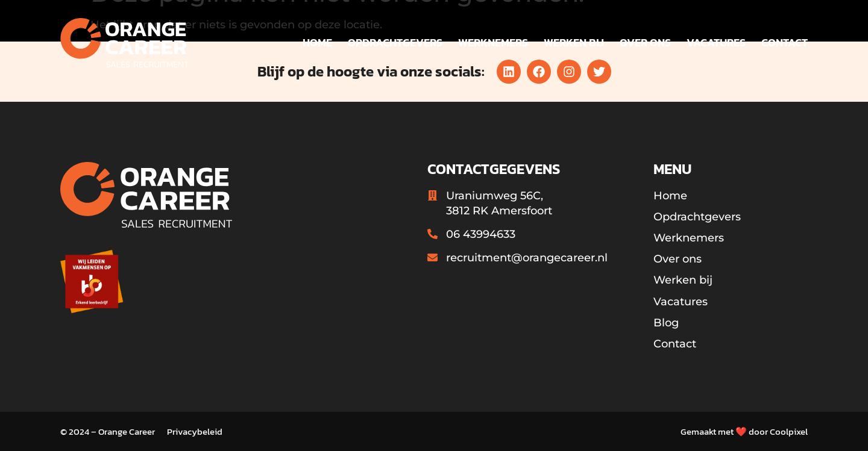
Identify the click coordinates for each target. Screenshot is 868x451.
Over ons (645, 42)
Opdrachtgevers (395, 42)
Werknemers (493, 42)
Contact (785, 42)
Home (317, 42)
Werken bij (574, 42)
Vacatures (716, 42)
